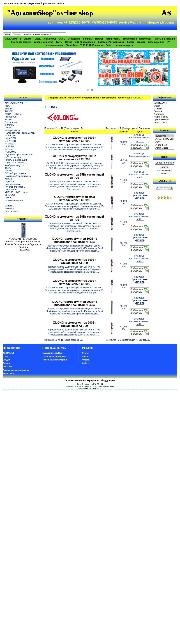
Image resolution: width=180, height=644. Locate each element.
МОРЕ (62, 39)
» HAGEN (10, 138)
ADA (7, 106)
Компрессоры (113, 39)
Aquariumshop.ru (89, 386)
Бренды (165, 130)
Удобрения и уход (44, 42)
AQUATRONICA (13, 114)
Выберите (165, 136)
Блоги (85, 356)
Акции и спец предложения (161, 118)
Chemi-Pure (72, 45)
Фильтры (88, 39)
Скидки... (10, 206)
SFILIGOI (10, 195)
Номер (74, 132)
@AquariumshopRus (52, 353)
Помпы (99, 39)
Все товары (144, 128)
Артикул (124, 132)
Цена (140, 132)
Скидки (158, 109)
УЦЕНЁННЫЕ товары (92, 45)
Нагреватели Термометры (116, 98)
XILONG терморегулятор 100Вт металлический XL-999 (74, 139)
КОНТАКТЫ (160, 103)
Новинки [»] (23, 219)
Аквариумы (50, 39)
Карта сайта (160, 122)
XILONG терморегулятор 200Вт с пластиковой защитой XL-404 (74, 303)
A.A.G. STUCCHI (165, 139)
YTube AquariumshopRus (54, 356)
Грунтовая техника (21, 42)
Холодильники (156, 42)
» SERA (9, 146)
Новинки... (10, 208)
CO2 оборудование (85, 42)
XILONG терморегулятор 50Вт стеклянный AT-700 (75, 218)
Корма (131, 42)
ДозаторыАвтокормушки (111, 42)
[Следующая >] (130, 128)
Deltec (109, 45)
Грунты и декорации (165, 39)
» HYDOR (10, 141)
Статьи (86, 353)
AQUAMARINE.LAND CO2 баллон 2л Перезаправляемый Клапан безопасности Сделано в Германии (23, 242)
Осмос (69, 42)
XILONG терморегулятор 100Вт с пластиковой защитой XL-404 (74, 240)
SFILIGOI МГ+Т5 (13, 39)
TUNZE (37, 39)
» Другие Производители (19, 154)
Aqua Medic (165, 148)
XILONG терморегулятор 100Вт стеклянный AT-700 (74, 261)
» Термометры (13, 157)
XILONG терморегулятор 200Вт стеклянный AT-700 (74, 324)
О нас (157, 106)
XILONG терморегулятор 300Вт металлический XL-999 (74, 158)
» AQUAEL (11, 136)
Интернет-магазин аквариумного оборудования (29, 4)
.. (165, 191)
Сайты (85, 363)
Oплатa (158, 111)
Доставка (159, 114)
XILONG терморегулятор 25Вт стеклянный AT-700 (75, 176)
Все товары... (12, 211)
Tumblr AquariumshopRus (55, 360)
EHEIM (27, 39)
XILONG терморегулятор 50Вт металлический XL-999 (75, 198)
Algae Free (165, 145)
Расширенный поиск (165, 172)
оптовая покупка (124, 45)
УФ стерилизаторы (15, 187)
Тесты (59, 42)
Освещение (74, 39)
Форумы (86, 360)
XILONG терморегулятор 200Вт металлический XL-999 (74, 282)
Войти (61, 4)
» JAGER (10, 144)
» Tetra (9, 149)
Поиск (165, 157)
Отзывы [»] (164, 181)
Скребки (141, 42)
